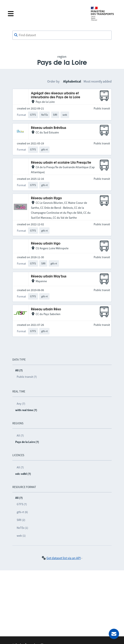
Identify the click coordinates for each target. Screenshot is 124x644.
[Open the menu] (46, 14)
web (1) (21, 536)
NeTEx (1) (22, 528)
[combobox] (62, 35)
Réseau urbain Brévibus (49, 128)
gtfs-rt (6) (22, 512)
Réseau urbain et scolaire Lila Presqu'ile (61, 163)
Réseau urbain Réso (46, 309)
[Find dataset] (62, 35)
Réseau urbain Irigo (46, 244)
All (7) (20, 435)
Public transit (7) (27, 377)
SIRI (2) (21, 520)
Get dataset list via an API (64, 558)
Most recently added (98, 81)
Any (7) (21, 404)
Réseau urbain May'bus (49, 276)
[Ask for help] (114, 634)
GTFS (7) (22, 504)
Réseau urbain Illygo (46, 198)
